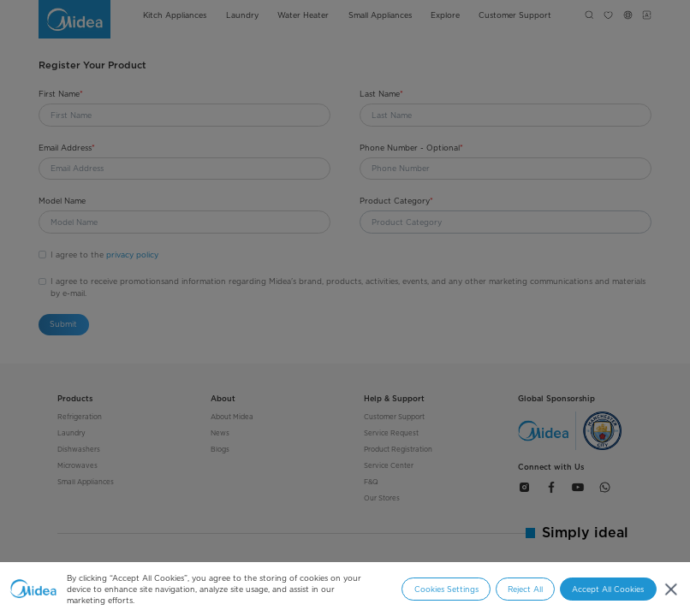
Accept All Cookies (608, 589)
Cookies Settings (446, 589)
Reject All (525, 589)
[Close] (670, 589)
